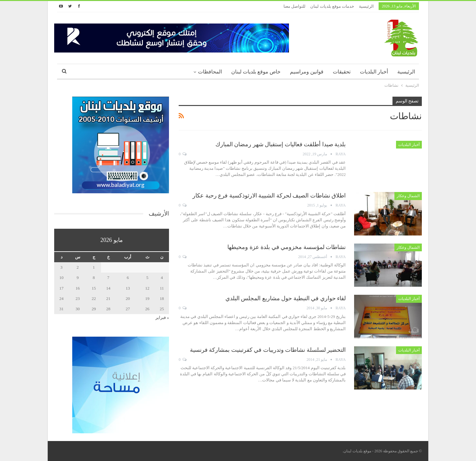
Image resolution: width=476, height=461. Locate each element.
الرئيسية (366, 6)
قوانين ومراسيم (307, 72)
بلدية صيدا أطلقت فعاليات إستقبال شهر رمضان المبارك (281, 144)
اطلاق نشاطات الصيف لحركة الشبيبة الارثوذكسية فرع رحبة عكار (269, 196)
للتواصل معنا (294, 6)
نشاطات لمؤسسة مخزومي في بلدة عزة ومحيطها (287, 247)
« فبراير (162, 317)
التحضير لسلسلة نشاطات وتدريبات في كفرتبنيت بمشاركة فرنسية (268, 350)
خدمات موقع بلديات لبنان (332, 6)
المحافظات (210, 72)
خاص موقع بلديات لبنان (256, 72)
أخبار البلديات (374, 72)
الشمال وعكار (408, 196)
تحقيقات (342, 72)
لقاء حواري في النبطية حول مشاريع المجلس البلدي (286, 298)
